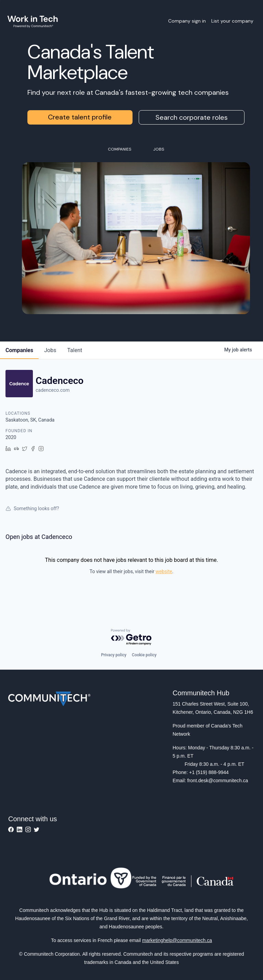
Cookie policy (144, 655)
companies (19, 350)
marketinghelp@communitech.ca (177, 940)
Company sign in (187, 21)
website (164, 571)
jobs (50, 350)
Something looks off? (32, 508)
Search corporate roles (192, 117)
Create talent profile (80, 117)
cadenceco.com (53, 390)
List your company (232, 21)
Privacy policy (114, 655)
